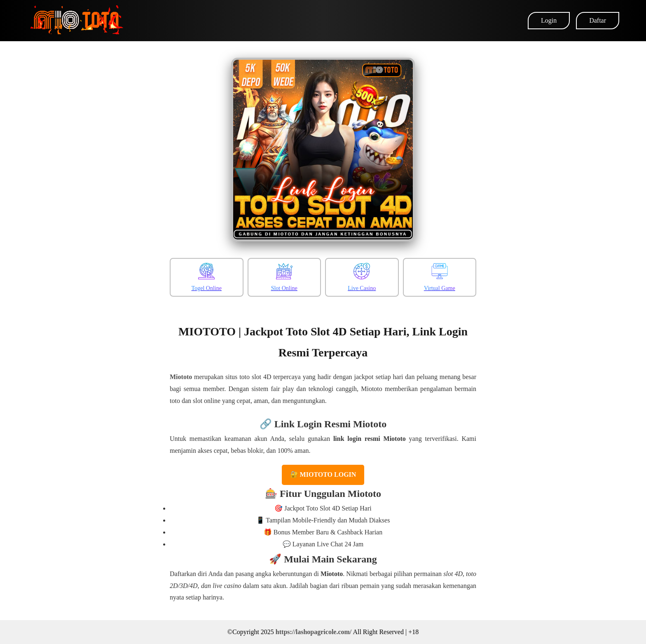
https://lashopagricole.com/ (314, 632)
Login (549, 20)
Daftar (598, 20)
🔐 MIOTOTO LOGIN (323, 474)
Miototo (181, 377)
